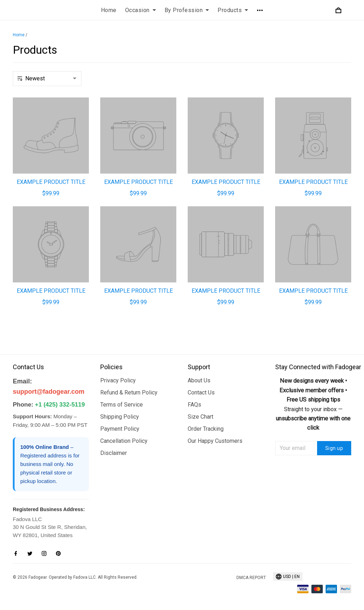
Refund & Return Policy (129, 392)
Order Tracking (206, 429)
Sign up (334, 448)
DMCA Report (251, 578)
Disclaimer (114, 453)
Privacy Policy (118, 380)
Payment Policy (120, 429)
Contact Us (201, 392)
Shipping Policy (120, 417)
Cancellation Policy (124, 441)
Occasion (141, 10)
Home (109, 10)
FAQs (194, 405)
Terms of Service (122, 405)
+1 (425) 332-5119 (60, 405)
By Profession (187, 10)
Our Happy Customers (215, 441)
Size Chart (200, 417)
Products (233, 10)
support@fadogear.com (49, 392)
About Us (199, 380)
